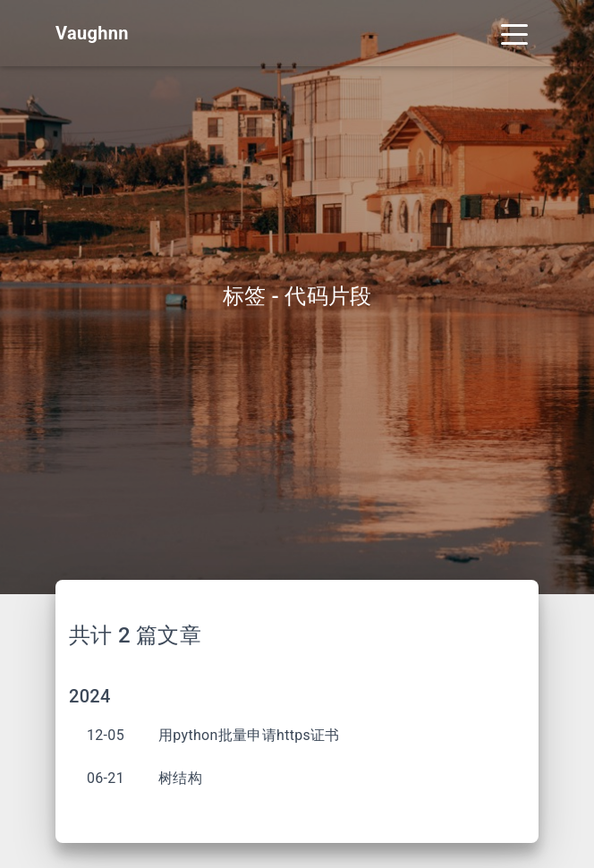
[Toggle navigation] (514, 33)
